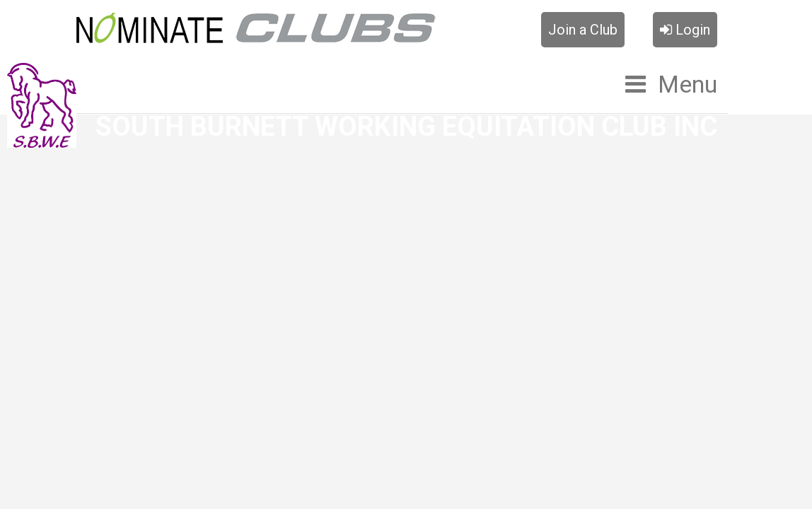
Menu (688, 84)
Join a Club (583, 30)
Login (685, 30)
